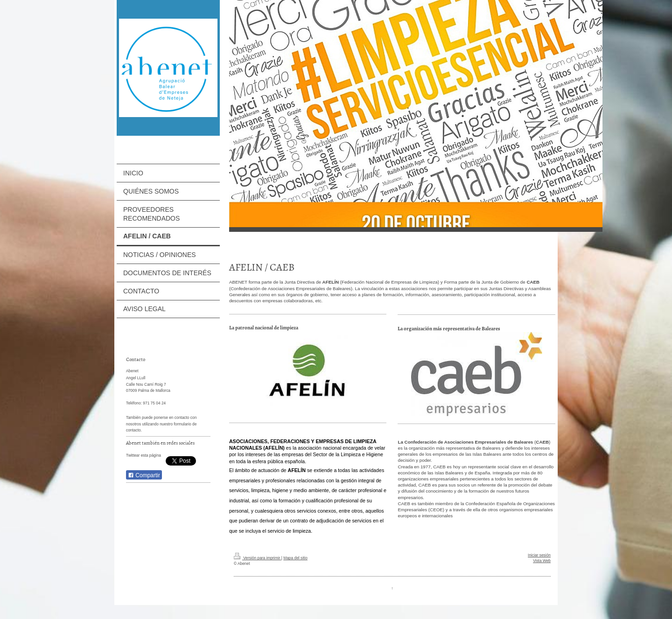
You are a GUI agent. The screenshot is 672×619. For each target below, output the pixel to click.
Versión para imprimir (258, 558)
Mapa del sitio (295, 558)
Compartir (144, 475)
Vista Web (542, 561)
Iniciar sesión (539, 555)
